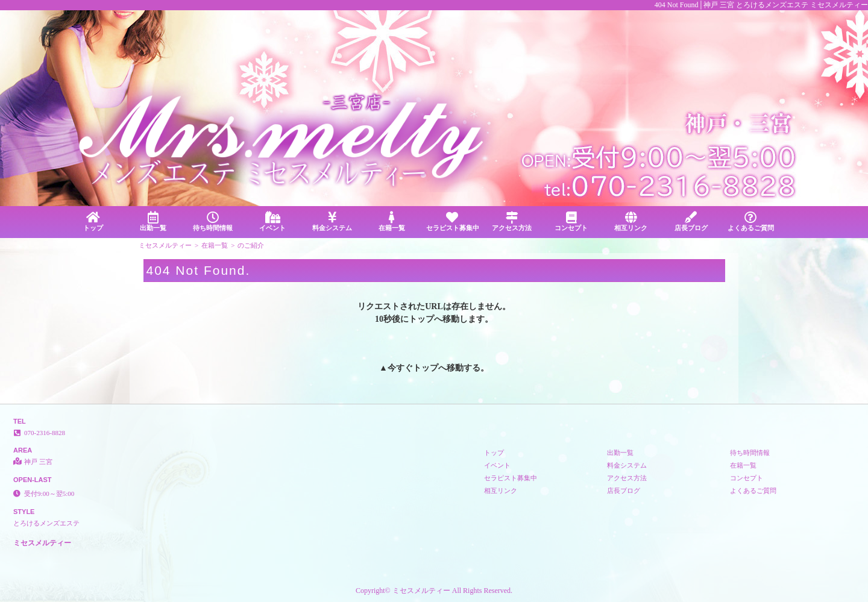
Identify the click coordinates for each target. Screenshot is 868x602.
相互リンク (631, 221)
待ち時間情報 (212, 221)
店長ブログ (691, 221)
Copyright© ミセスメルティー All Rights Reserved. (434, 591)
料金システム (332, 221)
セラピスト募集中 (453, 221)
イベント (272, 221)
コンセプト (571, 221)
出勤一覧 (153, 221)
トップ (93, 221)
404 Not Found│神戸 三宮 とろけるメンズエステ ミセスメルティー (761, 5)
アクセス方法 (511, 221)
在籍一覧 (392, 221)
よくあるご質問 (751, 221)
